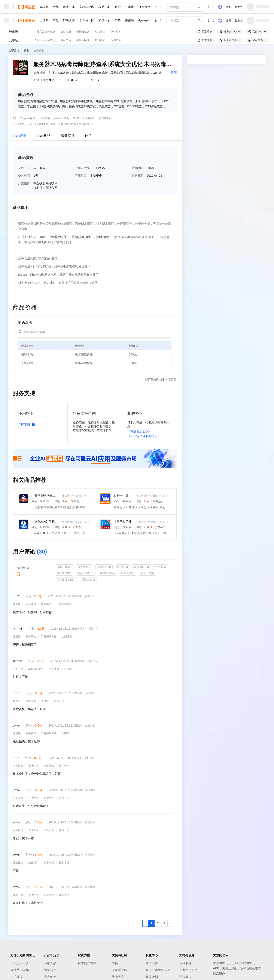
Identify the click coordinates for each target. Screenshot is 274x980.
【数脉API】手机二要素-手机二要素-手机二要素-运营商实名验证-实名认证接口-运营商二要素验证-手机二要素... (45, 522)
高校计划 (152, 977)
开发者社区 (120, 970)
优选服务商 (105, 118)
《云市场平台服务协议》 (144, 436)
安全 (26, 50)
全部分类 (14, 50)
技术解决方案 (87, 963)
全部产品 (50, 963)
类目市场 (66, 32)
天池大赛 (118, 977)
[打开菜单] (7, 7)
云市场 (130, 7)
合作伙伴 (144, 7)
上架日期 (137, 176)
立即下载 (27, 425)
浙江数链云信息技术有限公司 (153, 496)
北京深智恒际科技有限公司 (154, 522)
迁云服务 (185, 977)
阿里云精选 (83, 32)
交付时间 (24, 176)
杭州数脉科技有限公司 (75, 522)
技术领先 (16, 977)
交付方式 (24, 168)
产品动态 (50, 977)
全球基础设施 (20, 970)
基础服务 (185, 963)
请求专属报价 (248, 138)
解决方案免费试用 (158, 970)
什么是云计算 (20, 963)
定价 (118, 7)
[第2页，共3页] (158, 923)
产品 (56, 7)
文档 (115, 963)
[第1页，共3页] (152, 923)
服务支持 (68, 135)
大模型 (44, 7)
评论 (88, 135)
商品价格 (44, 135)
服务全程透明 (61, 118)
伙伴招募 (116, 32)
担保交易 (45, 118)
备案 (229, 7)
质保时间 (137, 168)
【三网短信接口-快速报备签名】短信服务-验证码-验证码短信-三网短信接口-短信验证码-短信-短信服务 (124, 522)
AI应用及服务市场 (45, 32)
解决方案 (69, 7)
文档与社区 (87, 7)
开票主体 (24, 183)
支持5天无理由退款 (84, 118)
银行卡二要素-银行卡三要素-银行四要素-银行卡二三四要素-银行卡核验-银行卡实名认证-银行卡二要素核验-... (123, 496)
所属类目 (81, 176)
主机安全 (39, 50)
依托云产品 (82, 168)
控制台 (239, 7)
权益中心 (104, 7)
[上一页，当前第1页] (145, 923)
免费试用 (50, 970)
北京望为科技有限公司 (75, 496)
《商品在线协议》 (139, 431)
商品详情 (20, 135)
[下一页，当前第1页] (170, 923)
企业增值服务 (188, 970)
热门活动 (100, 32)
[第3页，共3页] (164, 923)
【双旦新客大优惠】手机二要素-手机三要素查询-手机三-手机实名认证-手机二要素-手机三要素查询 (45, 496)
